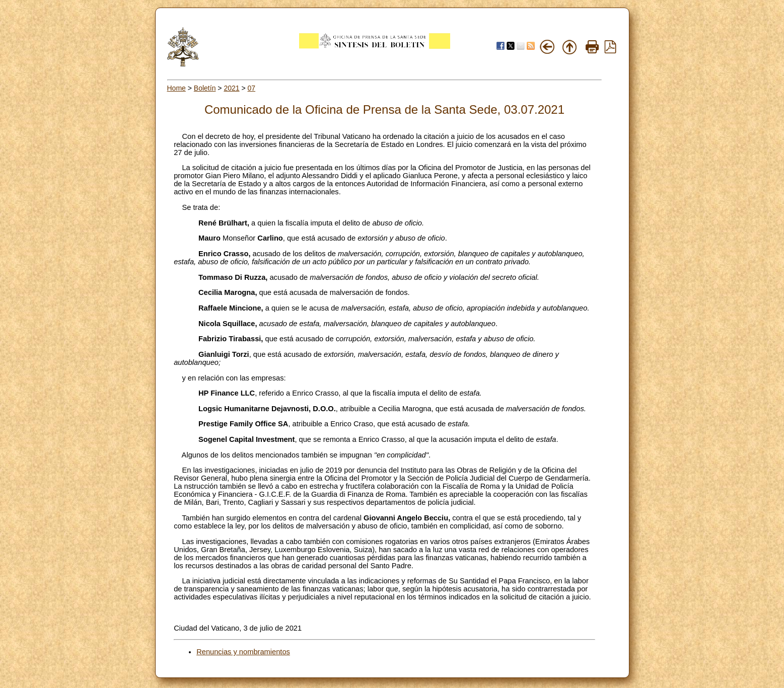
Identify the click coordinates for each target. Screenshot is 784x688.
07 (252, 88)
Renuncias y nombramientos (243, 652)
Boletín (205, 88)
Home (176, 88)
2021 (231, 88)
